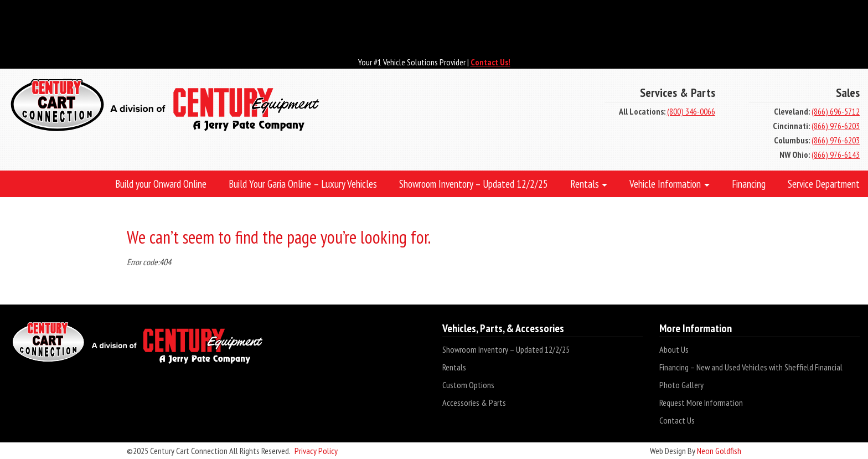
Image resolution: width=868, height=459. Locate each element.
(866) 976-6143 (836, 154)
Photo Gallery (681, 385)
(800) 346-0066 (691, 111)
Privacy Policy (316, 451)
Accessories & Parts (474, 403)
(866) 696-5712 (836, 111)
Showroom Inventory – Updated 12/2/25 (506, 349)
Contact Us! (490, 62)
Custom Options (468, 385)
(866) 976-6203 (836, 126)
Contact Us (677, 420)
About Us (674, 349)
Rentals (454, 367)
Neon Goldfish (719, 451)
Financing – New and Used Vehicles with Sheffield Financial (751, 367)
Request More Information (701, 403)
